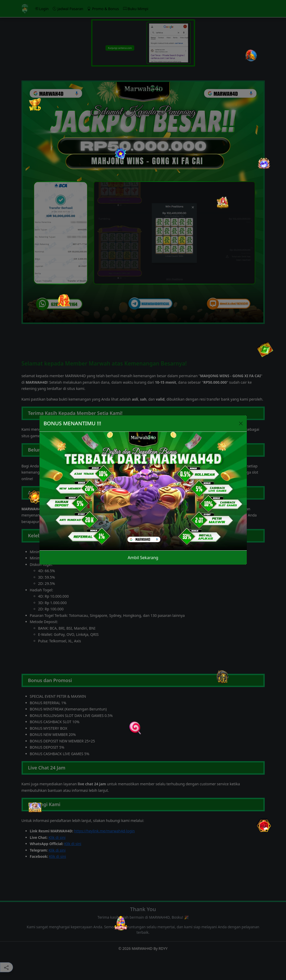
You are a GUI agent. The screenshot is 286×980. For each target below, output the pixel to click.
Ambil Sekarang (143, 558)
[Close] (241, 423)
